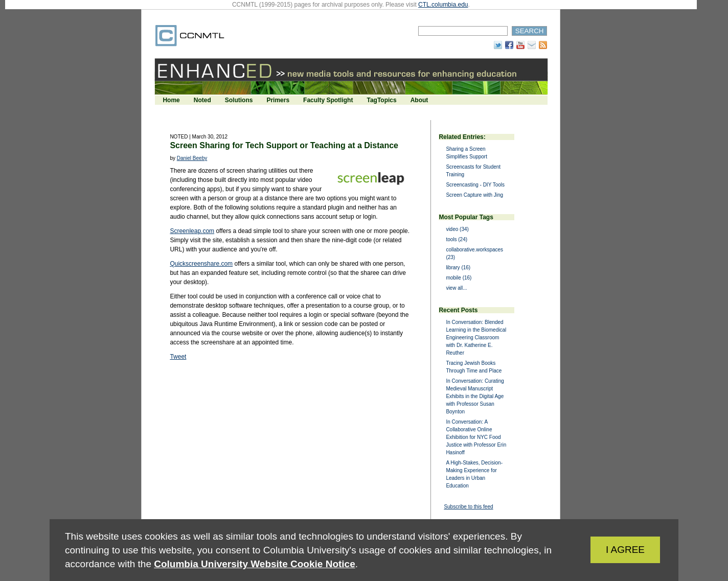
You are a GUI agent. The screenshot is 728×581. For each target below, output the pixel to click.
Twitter (498, 45)
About (419, 100)
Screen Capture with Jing (474, 195)
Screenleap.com (192, 231)
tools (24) (457, 239)
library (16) (458, 268)
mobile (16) (459, 278)
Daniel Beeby (192, 158)
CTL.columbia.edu (443, 5)
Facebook (509, 45)
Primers (278, 100)
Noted (202, 100)
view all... (456, 288)
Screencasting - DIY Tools (475, 185)
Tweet (178, 357)
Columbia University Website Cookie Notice (254, 564)
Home (171, 100)
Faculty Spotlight (328, 100)
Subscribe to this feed (468, 507)
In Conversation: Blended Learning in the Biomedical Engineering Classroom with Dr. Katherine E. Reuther (476, 338)
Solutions (239, 100)
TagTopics (381, 100)
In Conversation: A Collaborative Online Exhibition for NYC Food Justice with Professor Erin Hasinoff (476, 437)
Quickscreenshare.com (201, 264)
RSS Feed (543, 45)
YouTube (520, 45)
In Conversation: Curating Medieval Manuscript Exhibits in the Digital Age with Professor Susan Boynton (475, 396)
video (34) (457, 229)
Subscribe (532, 45)
